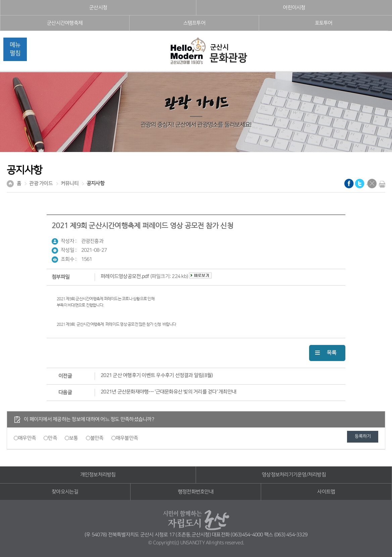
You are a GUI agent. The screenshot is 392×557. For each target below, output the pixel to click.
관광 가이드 (41, 183)
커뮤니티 (70, 183)
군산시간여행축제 (65, 23)
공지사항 (95, 183)
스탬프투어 (194, 23)
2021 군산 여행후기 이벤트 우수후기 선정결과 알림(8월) (157, 375)
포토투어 (324, 23)
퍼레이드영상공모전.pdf (125, 276)
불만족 (97, 438)
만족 (53, 438)
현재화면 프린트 (381, 184)
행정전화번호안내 (196, 492)
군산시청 (98, 8)
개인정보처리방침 (98, 475)
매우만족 (27, 438)
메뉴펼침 (15, 49)
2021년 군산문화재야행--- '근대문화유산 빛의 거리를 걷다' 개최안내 (168, 392)
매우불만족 (127, 438)
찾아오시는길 (65, 492)
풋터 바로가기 (0, 0)
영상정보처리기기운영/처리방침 (294, 475)
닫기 (372, 184)
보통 (74, 438)
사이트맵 (326, 492)
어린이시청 (294, 8)
